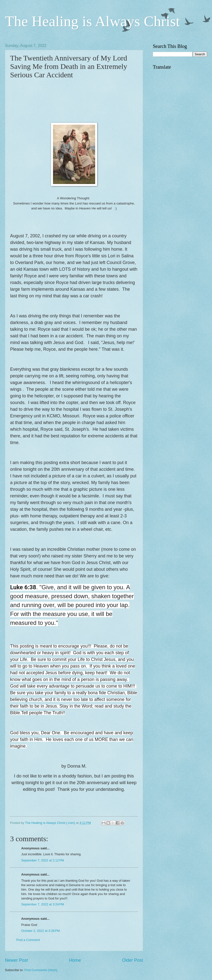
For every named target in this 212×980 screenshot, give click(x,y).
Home (75, 960)
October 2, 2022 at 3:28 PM (40, 931)
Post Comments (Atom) (41, 970)
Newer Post (16, 960)
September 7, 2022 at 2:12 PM (43, 860)
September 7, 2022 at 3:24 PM (43, 904)
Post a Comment (28, 940)
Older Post (132, 960)
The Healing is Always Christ (92, 21)
